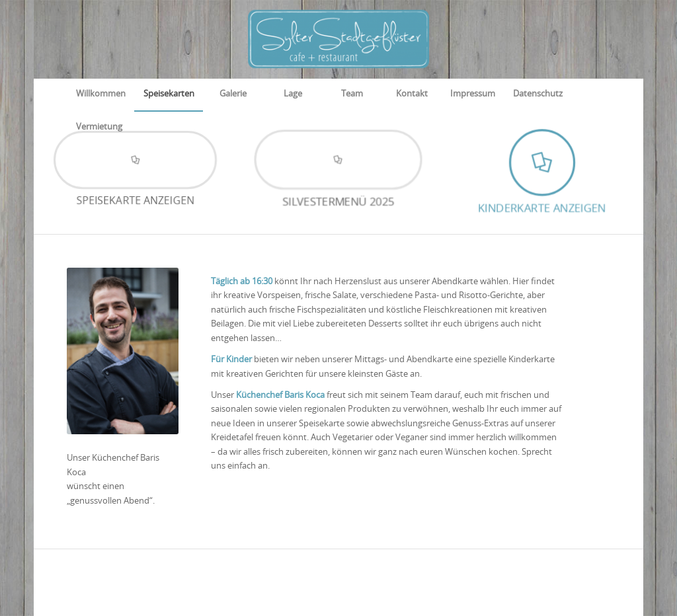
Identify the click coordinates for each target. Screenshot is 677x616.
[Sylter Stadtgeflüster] (338, 39)
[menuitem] (100, 95)
